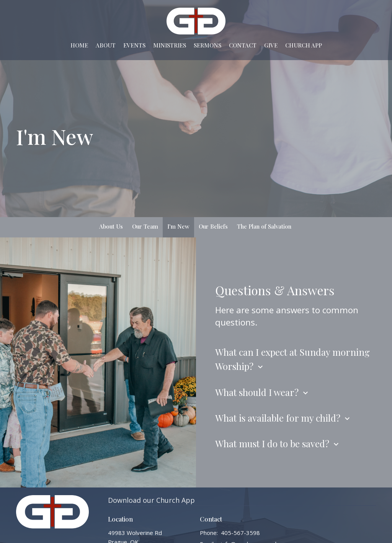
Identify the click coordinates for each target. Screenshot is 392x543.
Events (134, 45)
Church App (304, 45)
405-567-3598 (240, 533)
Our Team (145, 226)
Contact (243, 45)
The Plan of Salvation (264, 226)
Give (271, 45)
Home (79, 45)
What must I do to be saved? (278, 443)
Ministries (170, 45)
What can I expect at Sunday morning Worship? (292, 359)
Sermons (207, 45)
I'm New (178, 226)
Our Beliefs (213, 226)
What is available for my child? (283, 418)
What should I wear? (263, 392)
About (106, 45)
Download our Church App (151, 500)
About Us (111, 226)
